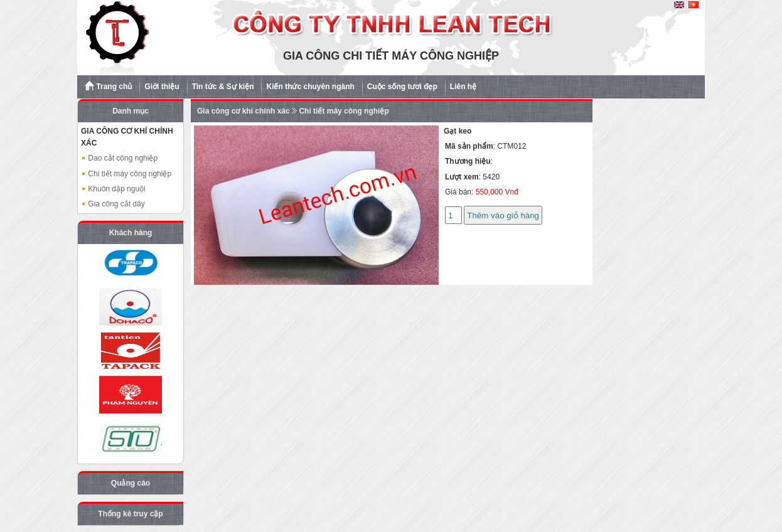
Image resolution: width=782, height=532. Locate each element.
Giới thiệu (162, 87)
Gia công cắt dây (113, 204)
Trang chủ (108, 86)
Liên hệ (463, 87)
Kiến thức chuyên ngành (310, 87)
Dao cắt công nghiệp (119, 158)
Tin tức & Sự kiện (223, 87)
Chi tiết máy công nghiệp (126, 174)
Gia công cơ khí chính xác (244, 111)
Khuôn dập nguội (113, 189)
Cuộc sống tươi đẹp (402, 87)
